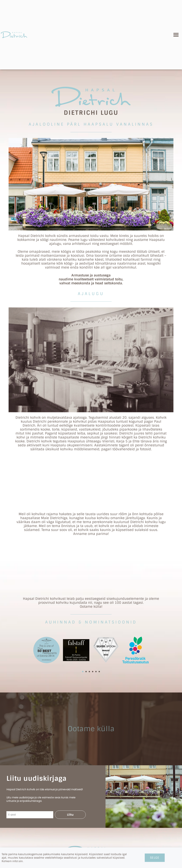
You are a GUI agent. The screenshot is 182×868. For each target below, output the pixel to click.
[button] (176, 35)
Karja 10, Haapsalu (91, 838)
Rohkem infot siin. (13, 861)
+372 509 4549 (91, 815)
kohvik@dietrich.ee (91, 809)
